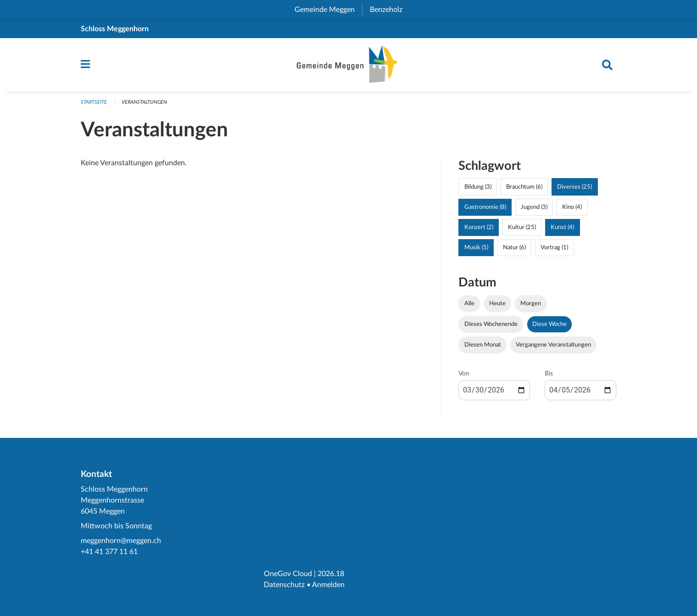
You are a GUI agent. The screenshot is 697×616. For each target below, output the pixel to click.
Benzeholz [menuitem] (390, 10)
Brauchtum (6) (524, 187)
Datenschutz (284, 585)
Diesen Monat (483, 345)
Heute (497, 303)
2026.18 (331, 574)
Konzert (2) (479, 227)
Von (464, 374)
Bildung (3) (478, 187)
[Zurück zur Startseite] (349, 65)
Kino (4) (572, 207)
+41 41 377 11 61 (109, 552)
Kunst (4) (562, 227)
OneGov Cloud (288, 574)
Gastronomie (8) (485, 207)
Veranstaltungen (144, 102)
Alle (469, 303)
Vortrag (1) (554, 247)
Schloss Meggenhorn (115, 29)
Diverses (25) (574, 187)
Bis (549, 374)
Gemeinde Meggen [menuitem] (328, 10)
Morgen (531, 303)
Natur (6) (514, 247)
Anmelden (328, 585)
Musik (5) (476, 247)
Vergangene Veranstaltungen (553, 345)
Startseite (94, 102)
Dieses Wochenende (491, 324)
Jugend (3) (534, 207)
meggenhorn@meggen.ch (121, 541)
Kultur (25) (522, 227)
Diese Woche (549, 324)
